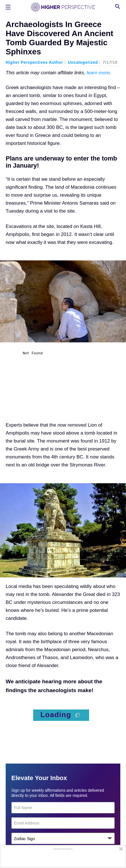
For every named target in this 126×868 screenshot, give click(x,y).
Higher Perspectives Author (34, 62)
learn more (98, 73)
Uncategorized (83, 62)
